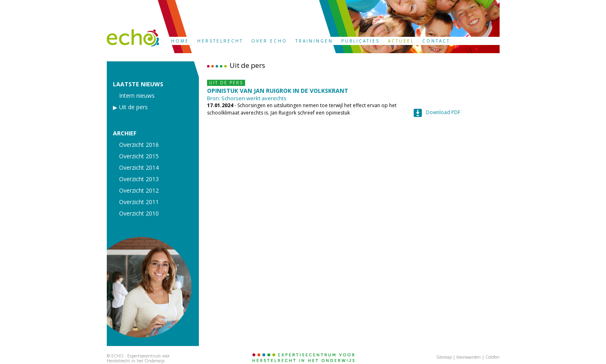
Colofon (492, 357)
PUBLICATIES (360, 41)
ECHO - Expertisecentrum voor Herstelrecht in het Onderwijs (138, 358)
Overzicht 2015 (139, 156)
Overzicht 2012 (139, 191)
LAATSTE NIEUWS (138, 84)
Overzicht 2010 (139, 213)
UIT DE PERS (226, 83)
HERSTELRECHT (220, 41)
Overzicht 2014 (139, 168)
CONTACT (436, 41)
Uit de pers (133, 107)
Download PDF (443, 112)
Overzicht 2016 (139, 145)
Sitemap (444, 357)
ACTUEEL (401, 41)
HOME (180, 41)
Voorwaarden (469, 357)
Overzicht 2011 (139, 202)
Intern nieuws (137, 96)
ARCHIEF (125, 133)
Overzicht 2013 (139, 179)
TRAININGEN (314, 41)
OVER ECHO (269, 41)
